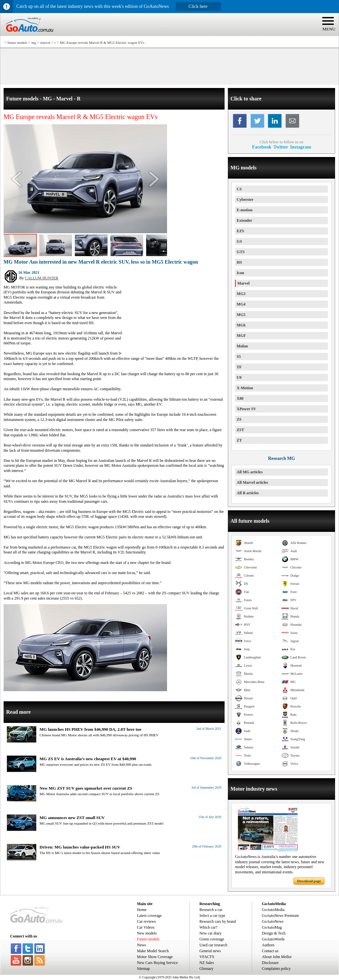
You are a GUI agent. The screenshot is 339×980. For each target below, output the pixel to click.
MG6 (241, 325)
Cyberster (245, 200)
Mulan (242, 346)
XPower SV (246, 409)
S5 (239, 357)
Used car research (213, 945)
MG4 (241, 304)
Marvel (243, 283)
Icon (240, 273)
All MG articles (250, 472)
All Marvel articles (252, 482)
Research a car (211, 910)
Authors (268, 945)
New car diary (211, 933)
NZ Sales (207, 963)
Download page (309, 881)
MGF (241, 336)
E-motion (245, 210)
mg (34, 43)
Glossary (206, 969)
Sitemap (143, 969)
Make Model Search (153, 951)
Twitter (281, 147)
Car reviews (146, 921)
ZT (239, 440)
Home (142, 910)
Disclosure (270, 963)
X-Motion (245, 388)
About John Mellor (277, 957)
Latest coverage (149, 916)
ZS (239, 419)
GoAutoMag (272, 927)
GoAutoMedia (273, 910)
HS (239, 262)
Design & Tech (274, 933)
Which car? (208, 927)
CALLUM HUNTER (42, 278)
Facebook (262, 147)
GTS (241, 252)
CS (239, 189)
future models (17, 43)
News (141, 945)
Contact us (270, 951)
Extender (244, 220)
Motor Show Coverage (155, 957)
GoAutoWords (273, 939)
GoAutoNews (273, 921)
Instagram (300, 147)
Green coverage (212, 939)
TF (239, 367)
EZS (240, 231)
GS (239, 241)
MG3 (241, 294)
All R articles (248, 493)
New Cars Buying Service (157, 963)
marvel (45, 43)
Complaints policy (276, 969)
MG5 (241, 315)
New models (147, 933)
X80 (240, 398)
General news (210, 951)
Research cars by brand (218, 921)
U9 (239, 377)
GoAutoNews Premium (280, 916)
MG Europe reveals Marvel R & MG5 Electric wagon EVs (102, 43)
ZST (240, 430)
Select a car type (212, 916)
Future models (148, 939)
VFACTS (207, 957)
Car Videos (146, 927)
